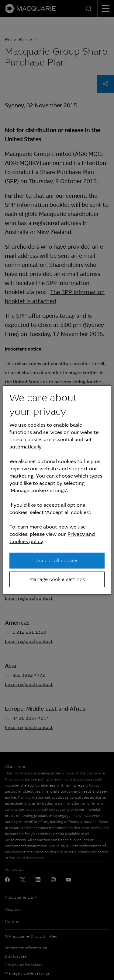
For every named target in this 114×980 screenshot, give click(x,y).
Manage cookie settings (57, 579)
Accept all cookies (57, 560)
